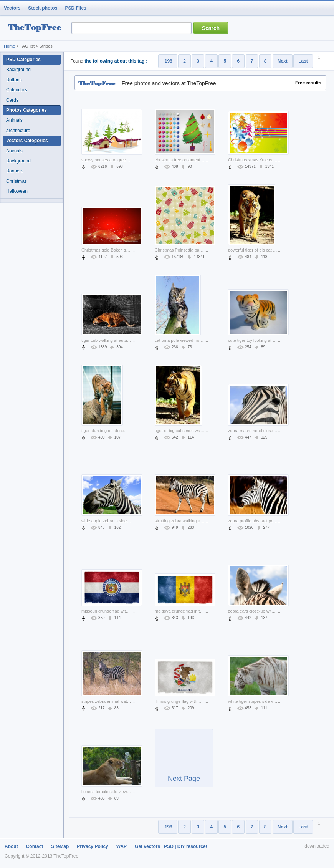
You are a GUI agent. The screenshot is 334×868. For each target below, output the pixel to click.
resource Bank (36, 28)
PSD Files (75, 8)
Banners (15, 171)
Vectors (12, 8)
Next (283, 61)
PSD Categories (23, 60)
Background (18, 70)
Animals (14, 120)
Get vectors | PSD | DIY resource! (171, 846)
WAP (122, 846)
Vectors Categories (27, 141)
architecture (18, 131)
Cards (12, 100)
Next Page (184, 762)
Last (303, 61)
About (11, 846)
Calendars (17, 90)
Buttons (14, 80)
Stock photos (43, 8)
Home (9, 46)
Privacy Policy (92, 846)
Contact (35, 846)
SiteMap (60, 846)
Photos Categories (26, 110)
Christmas (17, 181)
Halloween (17, 191)
